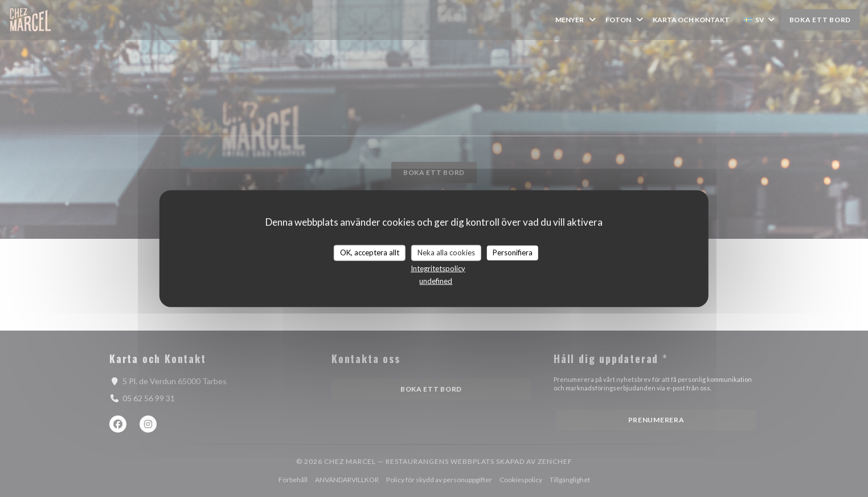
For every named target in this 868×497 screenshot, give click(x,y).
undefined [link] (436, 280)
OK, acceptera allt (370, 252)
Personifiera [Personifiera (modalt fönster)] (513, 252)
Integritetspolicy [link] (438, 268)
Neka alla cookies (446, 252)
